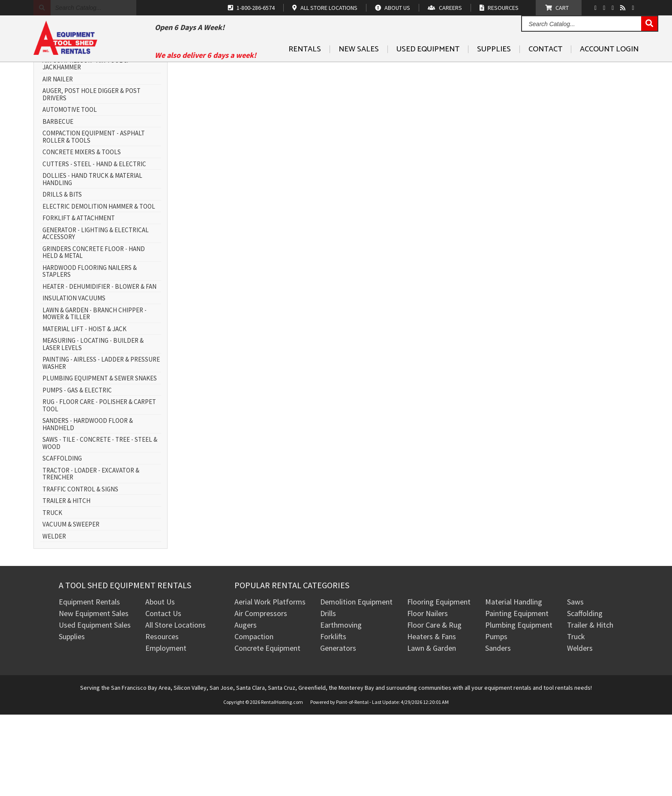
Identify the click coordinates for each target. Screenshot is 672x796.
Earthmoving (341, 707)
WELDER (54, 618)
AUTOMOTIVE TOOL (70, 192)
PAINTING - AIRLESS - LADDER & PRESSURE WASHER (101, 445)
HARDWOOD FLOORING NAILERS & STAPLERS (90, 353)
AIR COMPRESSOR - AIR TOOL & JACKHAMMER (85, 145)
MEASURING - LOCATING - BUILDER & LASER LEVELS (93, 426)
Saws (575, 684)
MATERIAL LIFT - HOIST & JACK (84, 411)
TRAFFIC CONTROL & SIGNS (80, 571)
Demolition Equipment (356, 684)
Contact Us (163, 695)
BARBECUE (58, 203)
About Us (160, 684)
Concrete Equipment (267, 730)
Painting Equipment (517, 695)
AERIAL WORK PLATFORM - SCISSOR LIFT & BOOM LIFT (101, 127)
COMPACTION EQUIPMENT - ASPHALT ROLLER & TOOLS (94, 219)
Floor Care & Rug (434, 707)
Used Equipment (428, 69)
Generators (338, 730)
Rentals (305, 69)
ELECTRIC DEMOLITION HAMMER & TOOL (99, 288)
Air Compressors (261, 695)
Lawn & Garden (432, 730)
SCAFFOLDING (62, 540)
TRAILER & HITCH (66, 583)
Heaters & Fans (432, 718)
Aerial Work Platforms (270, 684)
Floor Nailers (427, 695)
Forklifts (333, 718)
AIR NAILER (58, 161)
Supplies (494, 69)
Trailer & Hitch (590, 707)
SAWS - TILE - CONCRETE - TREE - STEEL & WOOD (100, 525)
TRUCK (52, 594)
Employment (166, 730)
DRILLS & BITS (62, 277)
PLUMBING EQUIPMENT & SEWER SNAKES (100, 460)
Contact (545, 69)
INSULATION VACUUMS (74, 380)
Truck (576, 718)
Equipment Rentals (89, 684)
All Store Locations (175, 707)
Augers (246, 707)
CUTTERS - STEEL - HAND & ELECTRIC (94, 246)
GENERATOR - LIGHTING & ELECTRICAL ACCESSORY (96, 315)
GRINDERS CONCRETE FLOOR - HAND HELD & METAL (94, 334)
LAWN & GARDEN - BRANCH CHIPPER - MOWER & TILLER (94, 395)
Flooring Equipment (439, 684)
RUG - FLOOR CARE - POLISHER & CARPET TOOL (99, 487)
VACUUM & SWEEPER (71, 606)
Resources (162, 718)
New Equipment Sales (94, 695)
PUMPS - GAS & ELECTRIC (77, 472)
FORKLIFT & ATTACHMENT (79, 300)
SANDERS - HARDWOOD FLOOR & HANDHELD (88, 506)
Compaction (254, 718)
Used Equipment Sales (95, 707)
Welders (580, 730)
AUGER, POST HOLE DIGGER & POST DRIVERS (91, 176)
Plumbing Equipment (519, 707)
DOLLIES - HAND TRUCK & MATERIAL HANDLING (92, 261)
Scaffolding (585, 695)
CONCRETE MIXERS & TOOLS (82, 234)
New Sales (359, 69)
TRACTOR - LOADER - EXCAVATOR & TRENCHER (91, 555)
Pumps (496, 718)
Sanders (498, 730)
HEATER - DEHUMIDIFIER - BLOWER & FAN (99, 368)
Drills (328, 695)
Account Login (609, 69)
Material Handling (514, 684)
